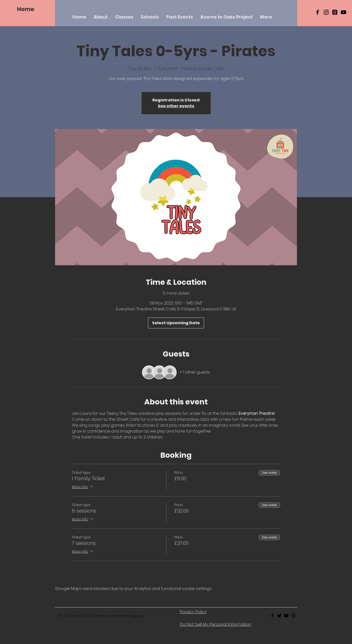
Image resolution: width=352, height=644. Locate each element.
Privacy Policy (193, 612)
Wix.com (136, 616)
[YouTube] (343, 12)
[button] (124, 17)
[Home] (26, 9)
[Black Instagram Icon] (326, 12)
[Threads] (335, 12)
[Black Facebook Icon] (318, 12)
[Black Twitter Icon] (279, 616)
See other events (176, 106)
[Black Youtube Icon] (286, 616)
